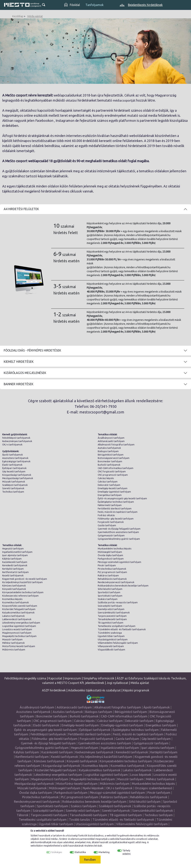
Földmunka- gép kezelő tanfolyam (116, 519)
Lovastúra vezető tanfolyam (17, 629)
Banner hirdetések (19, 384)
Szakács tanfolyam (108, 599)
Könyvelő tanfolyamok (14, 589)
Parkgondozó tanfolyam (111, 559)
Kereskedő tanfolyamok (15, 565)
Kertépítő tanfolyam (13, 569)
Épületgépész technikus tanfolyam (116, 502)
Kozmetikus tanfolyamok (15, 602)
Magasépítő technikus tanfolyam (19, 636)
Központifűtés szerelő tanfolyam (20, 606)
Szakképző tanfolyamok (15, 485)
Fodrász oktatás (106, 515)
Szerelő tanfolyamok (13, 488)
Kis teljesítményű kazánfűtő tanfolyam (22, 582)
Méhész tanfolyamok (13, 643)
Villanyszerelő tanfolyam (111, 646)
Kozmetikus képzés (12, 599)
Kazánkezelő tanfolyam (15, 562)
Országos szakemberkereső (153, 788)
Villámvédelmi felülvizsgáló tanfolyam (118, 643)
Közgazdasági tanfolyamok (17, 475)
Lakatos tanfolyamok (13, 616)
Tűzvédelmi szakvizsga (110, 633)
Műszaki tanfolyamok (14, 482)
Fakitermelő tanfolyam (110, 505)
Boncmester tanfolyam (110, 461)
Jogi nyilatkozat (117, 683)
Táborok (23, 815)
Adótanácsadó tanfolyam (111, 441)
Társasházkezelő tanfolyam (112, 619)
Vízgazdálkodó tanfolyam (111, 650)
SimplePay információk (99, 678)
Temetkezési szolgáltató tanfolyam (117, 626)
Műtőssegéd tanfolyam (110, 552)
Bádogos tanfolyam (108, 451)
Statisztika (80, 852)
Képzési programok (136, 690)
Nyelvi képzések (93, 788)
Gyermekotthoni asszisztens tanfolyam (118, 532)
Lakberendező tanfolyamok (17, 619)
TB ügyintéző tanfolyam (111, 623)
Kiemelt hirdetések (19, 362)
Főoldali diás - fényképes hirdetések (32, 350)
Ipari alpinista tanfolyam (15, 555)
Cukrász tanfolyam (108, 482)
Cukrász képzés (106, 478)
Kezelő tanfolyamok (13, 576)
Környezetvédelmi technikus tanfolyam (23, 592)
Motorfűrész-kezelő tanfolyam (19, 646)
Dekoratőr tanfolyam (109, 485)
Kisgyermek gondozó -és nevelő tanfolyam (25, 579)
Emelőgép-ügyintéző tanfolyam (114, 492)
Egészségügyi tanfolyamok (16, 461)
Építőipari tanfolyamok (14, 468)
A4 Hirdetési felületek (21, 209)
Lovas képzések (141, 775)
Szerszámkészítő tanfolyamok (114, 613)
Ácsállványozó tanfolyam (111, 438)
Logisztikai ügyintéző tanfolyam (19, 626)
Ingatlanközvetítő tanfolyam (17, 552)
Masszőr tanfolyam (12, 639)
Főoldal (72, 5)
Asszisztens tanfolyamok (15, 458)
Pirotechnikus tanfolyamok (112, 569)
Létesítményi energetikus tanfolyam (21, 623)
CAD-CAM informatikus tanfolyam (116, 468)
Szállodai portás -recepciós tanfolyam (118, 602)
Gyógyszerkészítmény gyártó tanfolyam (119, 539)
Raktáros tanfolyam (108, 576)
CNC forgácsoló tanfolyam (112, 472)
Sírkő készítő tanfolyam (110, 589)
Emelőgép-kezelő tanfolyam (113, 488)
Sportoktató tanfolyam (110, 596)
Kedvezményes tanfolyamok (17, 441)
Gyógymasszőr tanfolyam (111, 535)
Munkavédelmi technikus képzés (115, 549)
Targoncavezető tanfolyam (112, 616)
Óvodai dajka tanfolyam (110, 555)
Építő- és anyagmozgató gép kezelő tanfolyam (122, 498)
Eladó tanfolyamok (12, 465)
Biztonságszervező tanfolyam (114, 458)
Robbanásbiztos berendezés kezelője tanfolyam (123, 586)
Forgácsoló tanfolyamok (111, 522)
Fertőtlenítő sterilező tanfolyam (115, 509)
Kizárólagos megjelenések (25, 373)
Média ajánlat (35, 16)
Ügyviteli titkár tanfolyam (111, 636)
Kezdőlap (18, 16)
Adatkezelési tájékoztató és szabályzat (94, 690)
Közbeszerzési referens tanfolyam (20, 596)
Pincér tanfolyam (107, 565)
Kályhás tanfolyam (12, 559)
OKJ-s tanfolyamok (12, 445)
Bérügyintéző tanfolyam (111, 455)
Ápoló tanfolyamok (12, 455)
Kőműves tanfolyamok (14, 586)
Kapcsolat (55, 678)
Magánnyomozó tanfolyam (17, 633)
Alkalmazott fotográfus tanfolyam (116, 445)
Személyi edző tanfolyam (111, 609)
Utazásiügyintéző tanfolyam (113, 639)
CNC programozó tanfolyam (113, 475)
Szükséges (57, 852)
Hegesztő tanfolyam (13, 549)
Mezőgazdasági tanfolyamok (18, 478)
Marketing (104, 852)
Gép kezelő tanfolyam (14, 472)
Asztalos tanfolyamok (109, 448)
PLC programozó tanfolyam (112, 572)
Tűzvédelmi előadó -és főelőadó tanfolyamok (122, 629)
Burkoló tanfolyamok (109, 465)
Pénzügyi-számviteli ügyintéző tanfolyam (119, 562)
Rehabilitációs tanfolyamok (112, 579)
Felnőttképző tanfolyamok (16, 438)
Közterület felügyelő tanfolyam (19, 609)
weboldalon (37, 846)
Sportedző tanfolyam (109, 592)
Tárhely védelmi (126, 852)
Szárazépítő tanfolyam (110, 606)
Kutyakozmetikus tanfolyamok (18, 613)
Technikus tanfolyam (13, 492)
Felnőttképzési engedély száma (25, 678)
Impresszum (73, 678)
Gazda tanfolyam (107, 525)
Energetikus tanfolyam (110, 495)
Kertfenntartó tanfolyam (15, 572)
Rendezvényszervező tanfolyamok (116, 582)
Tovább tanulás (80, 820)
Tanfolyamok (94, 5)
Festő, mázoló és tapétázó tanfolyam (118, 512)
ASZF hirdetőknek (54, 690)
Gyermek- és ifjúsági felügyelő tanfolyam (119, 529)
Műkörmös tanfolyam (14, 650)
